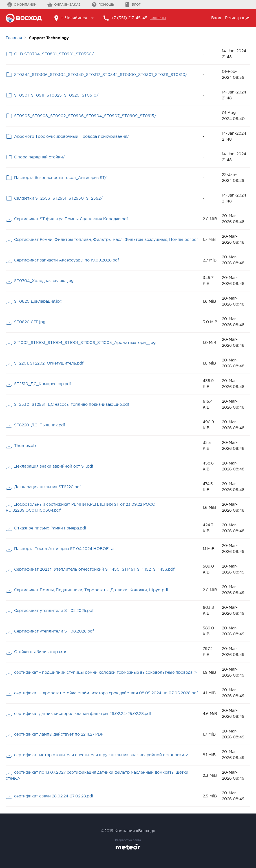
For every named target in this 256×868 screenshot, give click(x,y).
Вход (216, 18)
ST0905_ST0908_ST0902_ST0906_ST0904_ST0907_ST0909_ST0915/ (85, 116)
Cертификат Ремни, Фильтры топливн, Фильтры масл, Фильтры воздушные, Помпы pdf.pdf (106, 240)
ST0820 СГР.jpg (30, 322)
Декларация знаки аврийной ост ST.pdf (54, 466)
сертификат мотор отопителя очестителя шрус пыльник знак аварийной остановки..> (101, 755)
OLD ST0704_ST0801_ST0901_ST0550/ (54, 54)
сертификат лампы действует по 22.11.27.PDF (59, 734)
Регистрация (238, 18)
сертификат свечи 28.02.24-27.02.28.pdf (54, 796)
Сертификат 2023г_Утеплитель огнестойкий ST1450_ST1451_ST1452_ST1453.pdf (94, 570)
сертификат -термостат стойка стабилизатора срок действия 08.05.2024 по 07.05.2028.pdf (106, 693)
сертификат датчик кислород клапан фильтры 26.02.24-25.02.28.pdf (83, 714)
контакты (158, 18)
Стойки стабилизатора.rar (40, 652)
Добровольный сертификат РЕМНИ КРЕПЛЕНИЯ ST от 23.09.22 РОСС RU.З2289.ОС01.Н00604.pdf (80, 508)
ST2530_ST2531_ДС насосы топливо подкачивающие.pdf (72, 405)
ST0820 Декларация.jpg (38, 302)
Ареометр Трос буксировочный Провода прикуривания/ (72, 137)
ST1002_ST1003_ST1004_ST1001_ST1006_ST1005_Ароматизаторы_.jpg (85, 343)
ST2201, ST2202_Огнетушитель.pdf (49, 363)
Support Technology (49, 38)
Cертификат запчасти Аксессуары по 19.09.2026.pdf (67, 260)
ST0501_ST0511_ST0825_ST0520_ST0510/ (56, 95)
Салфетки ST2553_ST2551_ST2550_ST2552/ (58, 199)
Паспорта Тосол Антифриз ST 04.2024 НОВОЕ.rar (65, 549)
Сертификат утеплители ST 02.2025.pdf (54, 611)
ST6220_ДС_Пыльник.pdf (40, 425)
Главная (14, 38)
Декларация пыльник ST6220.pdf (48, 487)
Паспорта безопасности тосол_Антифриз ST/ (60, 178)
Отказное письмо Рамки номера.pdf (50, 528)
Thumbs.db (25, 446)
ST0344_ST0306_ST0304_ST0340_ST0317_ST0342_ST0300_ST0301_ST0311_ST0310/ (101, 75)
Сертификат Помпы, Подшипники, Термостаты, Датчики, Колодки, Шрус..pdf (91, 590)
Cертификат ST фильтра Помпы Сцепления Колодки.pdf (71, 219)
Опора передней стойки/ (39, 157)
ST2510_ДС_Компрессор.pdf (43, 384)
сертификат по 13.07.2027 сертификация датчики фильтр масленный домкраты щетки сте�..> (97, 776)
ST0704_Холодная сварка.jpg (44, 281)
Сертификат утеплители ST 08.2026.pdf (54, 631)
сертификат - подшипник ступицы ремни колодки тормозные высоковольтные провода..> (105, 673)
